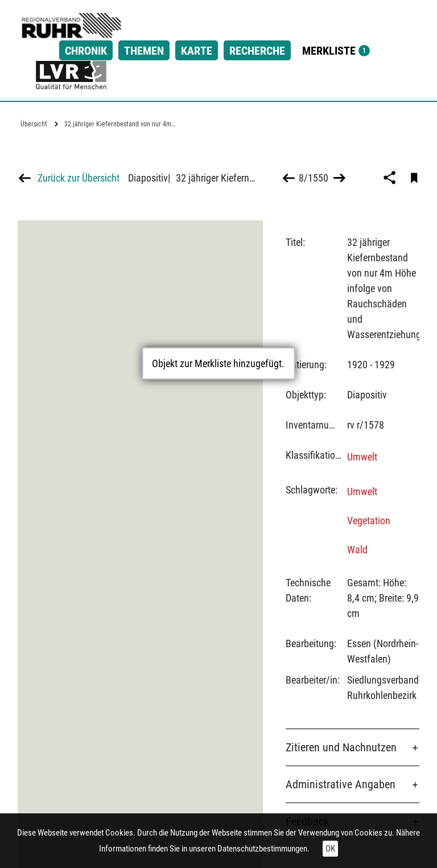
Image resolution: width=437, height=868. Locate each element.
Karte (197, 51)
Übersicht (34, 124)
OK (330, 849)
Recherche (257, 51)
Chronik (86, 51)
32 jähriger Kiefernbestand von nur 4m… (120, 124)
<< (289, 178)
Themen (144, 51)
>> (338, 178)
